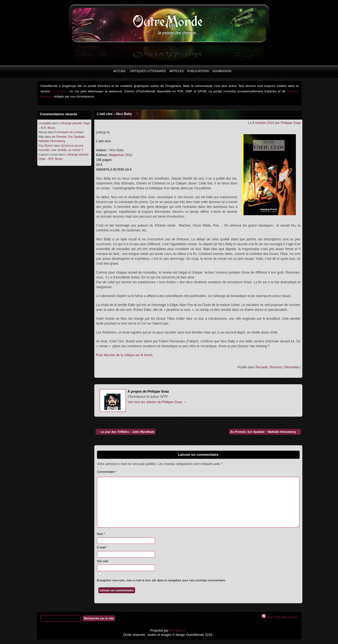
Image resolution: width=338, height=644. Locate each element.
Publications (198, 71)
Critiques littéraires (148, 71)
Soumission (222, 71)
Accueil (120, 71)
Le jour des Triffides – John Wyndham (126, 432)
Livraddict (45, 123)
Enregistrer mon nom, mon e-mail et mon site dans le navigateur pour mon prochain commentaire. (162, 580)
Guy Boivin (46, 146)
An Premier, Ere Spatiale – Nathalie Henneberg (265, 432)
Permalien (292, 367)
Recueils (262, 367)
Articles (177, 71)
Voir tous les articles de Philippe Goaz (157, 402)
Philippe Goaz (291, 123)
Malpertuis (117, 155)
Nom (101, 534)
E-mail (102, 547)
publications (60, 91)
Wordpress (177, 630)
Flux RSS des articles (282, 617)
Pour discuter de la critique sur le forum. (125, 355)
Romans (276, 367)
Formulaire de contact (69, 132)
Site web (103, 561)
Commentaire (107, 472)
